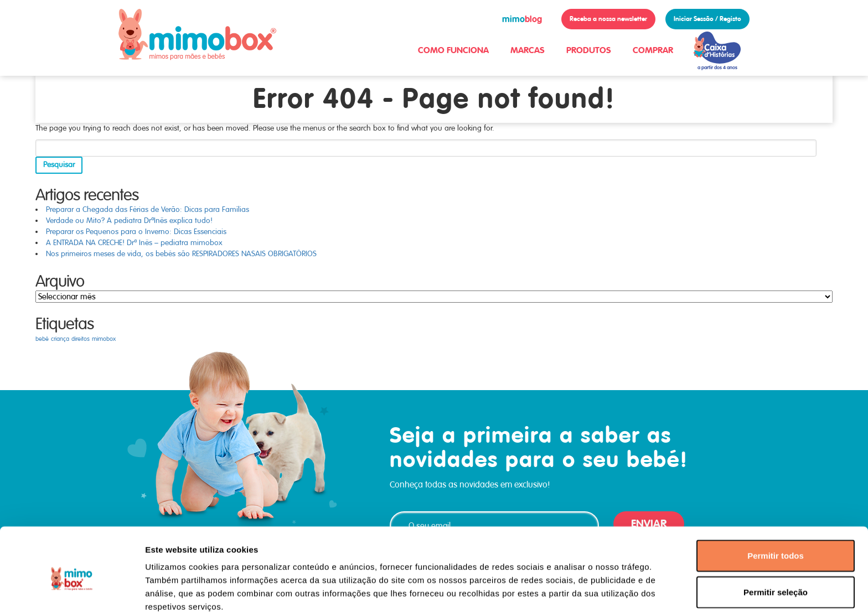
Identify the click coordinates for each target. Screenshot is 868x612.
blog (522, 19)
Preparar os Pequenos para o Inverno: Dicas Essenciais (136, 232)
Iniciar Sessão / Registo (707, 19)
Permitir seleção (776, 540)
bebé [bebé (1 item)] (42, 339)
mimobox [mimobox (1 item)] (104, 339)
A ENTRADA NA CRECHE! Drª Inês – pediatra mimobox (134, 243)
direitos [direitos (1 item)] (81, 339)
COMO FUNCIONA (453, 50)
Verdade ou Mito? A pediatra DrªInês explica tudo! (129, 221)
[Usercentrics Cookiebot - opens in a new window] (72, 590)
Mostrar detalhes (608, 590)
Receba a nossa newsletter (608, 19)
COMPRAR (653, 50)
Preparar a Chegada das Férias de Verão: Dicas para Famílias (148, 209)
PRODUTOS (589, 50)
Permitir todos (776, 503)
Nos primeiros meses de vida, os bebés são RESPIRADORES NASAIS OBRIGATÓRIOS (181, 254)
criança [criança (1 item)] (60, 339)
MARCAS (528, 50)
